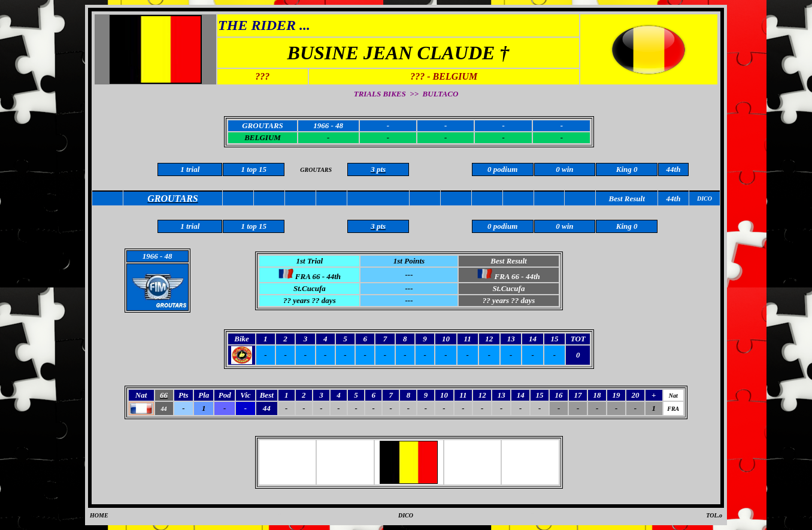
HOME (99, 515)
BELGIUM (263, 137)
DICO (406, 515)
